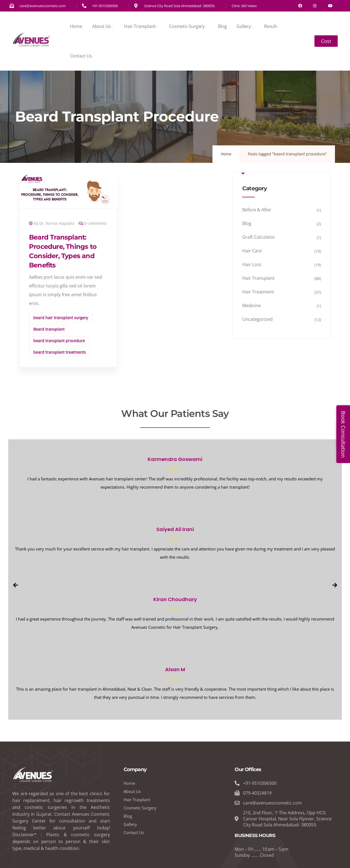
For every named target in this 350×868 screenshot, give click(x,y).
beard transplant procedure (59, 341)
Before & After (257, 210)
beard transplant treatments (60, 352)
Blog (222, 26)
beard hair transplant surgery (61, 318)
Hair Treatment (258, 292)
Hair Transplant (142, 26)
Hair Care (252, 251)
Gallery (245, 26)
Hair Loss (252, 264)
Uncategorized (257, 319)
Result (272, 26)
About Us (103, 26)
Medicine (252, 305)
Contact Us (81, 56)
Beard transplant (49, 329)
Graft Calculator (259, 237)
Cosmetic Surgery (189, 26)
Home (76, 26)
